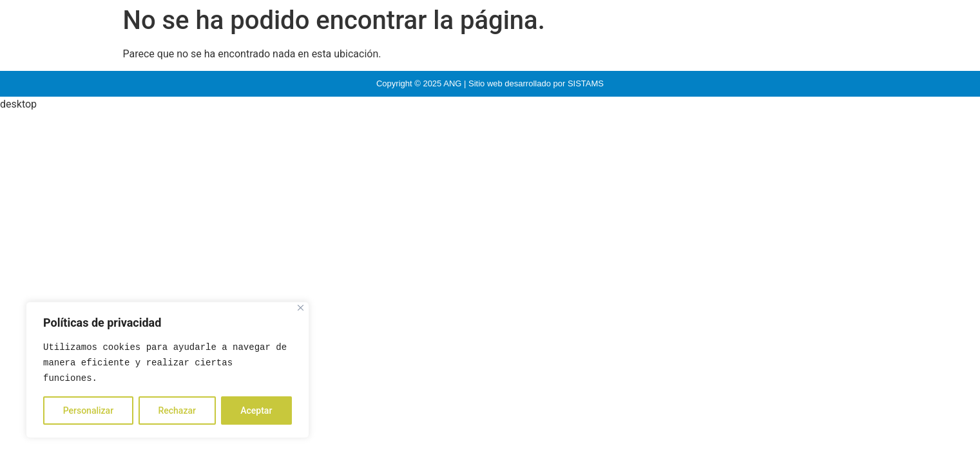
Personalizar (88, 411)
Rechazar (177, 411)
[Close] (301, 308)
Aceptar (256, 411)
